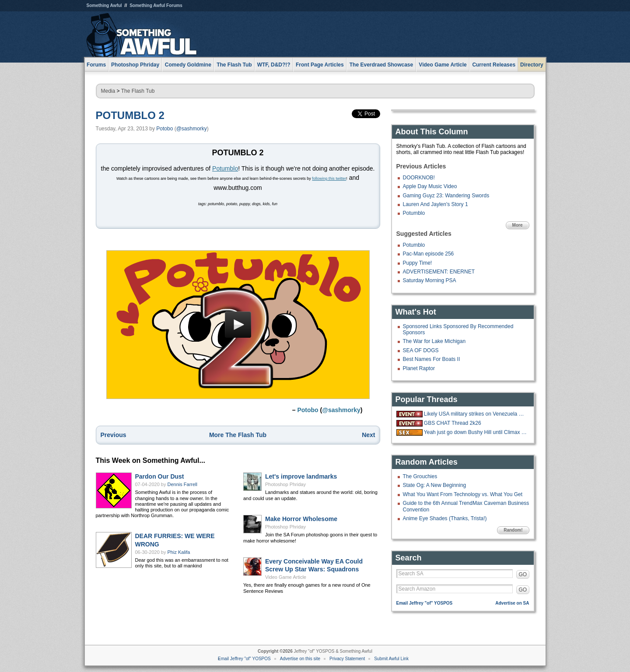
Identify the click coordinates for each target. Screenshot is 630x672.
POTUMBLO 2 (130, 115)
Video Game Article (286, 577)
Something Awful (104, 5)
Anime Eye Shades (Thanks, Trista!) (445, 518)
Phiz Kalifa (179, 552)
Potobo (164, 129)
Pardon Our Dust (160, 476)
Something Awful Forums (156, 5)
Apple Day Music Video (430, 186)
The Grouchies (420, 476)
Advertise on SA (512, 603)
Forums (96, 65)
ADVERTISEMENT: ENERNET (439, 272)
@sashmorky (192, 129)
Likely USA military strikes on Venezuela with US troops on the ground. (476, 414)
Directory (532, 65)
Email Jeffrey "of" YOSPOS (425, 603)
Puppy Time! (418, 263)
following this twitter (329, 178)
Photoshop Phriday (285, 484)
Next (368, 435)
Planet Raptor (419, 368)
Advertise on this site (300, 659)
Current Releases (494, 65)
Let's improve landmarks (301, 476)
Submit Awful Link (391, 659)
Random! (513, 530)
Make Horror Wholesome (301, 519)
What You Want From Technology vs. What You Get (463, 494)
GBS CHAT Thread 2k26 (453, 423)
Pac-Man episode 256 (429, 254)
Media (108, 91)
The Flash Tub (138, 91)
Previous (114, 435)
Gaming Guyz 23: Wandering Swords (446, 196)
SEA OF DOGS (421, 350)
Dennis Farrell (182, 484)
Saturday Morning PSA (430, 280)
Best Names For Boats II (432, 359)
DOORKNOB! (419, 178)
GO (523, 574)
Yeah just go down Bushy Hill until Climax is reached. (476, 432)
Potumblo (225, 168)
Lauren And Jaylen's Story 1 (436, 204)
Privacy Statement (347, 659)
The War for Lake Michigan (434, 341)
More (518, 225)
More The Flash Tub (238, 435)
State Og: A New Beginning (435, 485)
